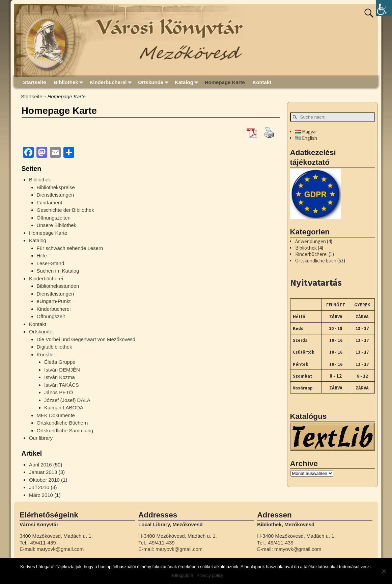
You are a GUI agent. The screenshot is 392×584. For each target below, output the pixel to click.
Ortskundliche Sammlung (65, 430)
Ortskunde (155, 82)
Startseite (34, 82)
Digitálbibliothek (54, 347)
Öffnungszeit (51, 316)
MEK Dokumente (56, 415)
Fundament (50, 202)
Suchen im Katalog (58, 271)
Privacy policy (210, 575)
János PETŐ (59, 392)
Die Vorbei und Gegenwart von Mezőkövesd (86, 339)
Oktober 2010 (44, 480)
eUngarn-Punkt (54, 301)
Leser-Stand (51, 263)
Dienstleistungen (55, 195)
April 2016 (40, 465)
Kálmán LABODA (64, 408)
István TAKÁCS (62, 385)
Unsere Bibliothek (57, 225)
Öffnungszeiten (54, 218)
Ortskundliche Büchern (62, 423)
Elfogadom (183, 575)
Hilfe (42, 256)
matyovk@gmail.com (60, 549)
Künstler (46, 354)
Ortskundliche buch (316, 261)
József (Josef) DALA (67, 400)
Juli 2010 (39, 487)
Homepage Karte (225, 82)
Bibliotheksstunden (58, 286)
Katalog (188, 82)
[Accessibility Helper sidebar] (384, 8)
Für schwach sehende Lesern (70, 248)
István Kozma (60, 377)
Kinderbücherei (112, 82)
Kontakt (262, 82)
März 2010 (41, 495)
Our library (41, 438)
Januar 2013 (43, 472)
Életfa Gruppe (60, 362)
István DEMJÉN (62, 370)
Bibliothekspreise (56, 187)
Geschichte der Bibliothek (65, 210)
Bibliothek (70, 82)
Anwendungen (311, 241)
